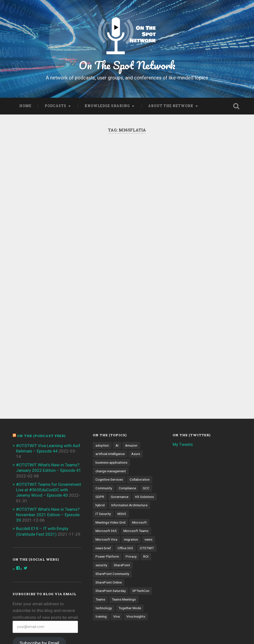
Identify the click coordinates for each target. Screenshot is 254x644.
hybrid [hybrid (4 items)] (100, 457)
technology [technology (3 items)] (104, 560)
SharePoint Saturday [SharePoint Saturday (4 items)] (111, 543)
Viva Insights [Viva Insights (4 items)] (136, 569)
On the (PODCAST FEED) (41, 388)
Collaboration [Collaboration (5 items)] (140, 432)
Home (25, 106)
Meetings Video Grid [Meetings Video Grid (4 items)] (110, 474)
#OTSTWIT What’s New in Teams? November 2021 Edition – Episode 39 (48, 467)
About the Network (171, 106)
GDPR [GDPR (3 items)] (100, 449)
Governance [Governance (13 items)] (120, 449)
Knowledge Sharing (107, 106)
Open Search (236, 106)
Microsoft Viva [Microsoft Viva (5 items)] (106, 492)
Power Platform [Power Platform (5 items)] (107, 509)
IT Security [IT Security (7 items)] (103, 466)
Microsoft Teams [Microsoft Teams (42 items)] (136, 483)
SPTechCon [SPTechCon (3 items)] (141, 543)
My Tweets (183, 397)
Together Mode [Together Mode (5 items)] (130, 560)
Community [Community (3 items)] (104, 440)
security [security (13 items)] (101, 517)
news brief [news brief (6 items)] (103, 500)
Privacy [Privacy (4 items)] (131, 509)
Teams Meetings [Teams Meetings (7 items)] (124, 551)
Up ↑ (237, 632)
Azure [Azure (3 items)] (136, 406)
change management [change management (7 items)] (111, 423)
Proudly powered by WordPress (48, 632)
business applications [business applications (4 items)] (111, 415)
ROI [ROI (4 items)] (146, 509)
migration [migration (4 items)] (131, 492)
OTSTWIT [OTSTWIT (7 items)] (147, 500)
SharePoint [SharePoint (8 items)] (122, 517)
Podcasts (56, 106)
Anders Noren (155, 632)
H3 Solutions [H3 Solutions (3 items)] (144, 449)
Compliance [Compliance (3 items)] (127, 440)
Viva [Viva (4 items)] (116, 569)
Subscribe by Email (39, 595)
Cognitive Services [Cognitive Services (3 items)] (109, 432)
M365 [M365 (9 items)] (122, 466)
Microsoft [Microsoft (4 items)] (139, 474)
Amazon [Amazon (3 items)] (131, 398)
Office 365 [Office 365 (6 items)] (125, 500)
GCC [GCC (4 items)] (146, 440)
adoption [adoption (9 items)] (102, 398)
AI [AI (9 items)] (117, 398)
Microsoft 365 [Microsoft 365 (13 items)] (106, 483)
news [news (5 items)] (149, 492)
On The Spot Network (127, 65)
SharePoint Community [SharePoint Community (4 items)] (112, 526)
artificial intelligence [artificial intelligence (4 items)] (110, 406)
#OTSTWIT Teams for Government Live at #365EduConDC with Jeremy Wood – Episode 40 (49, 442)
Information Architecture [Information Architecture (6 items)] (129, 457)
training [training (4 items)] (101, 569)
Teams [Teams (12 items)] (100, 551)
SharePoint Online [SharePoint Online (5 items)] (109, 534)
